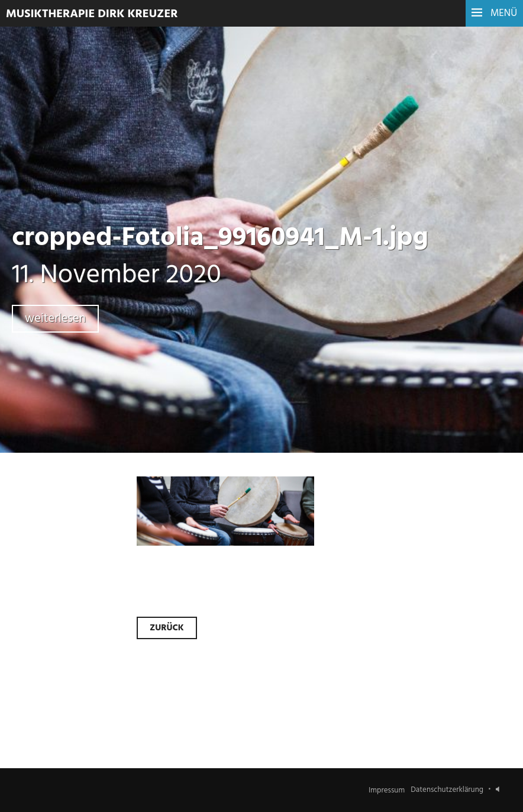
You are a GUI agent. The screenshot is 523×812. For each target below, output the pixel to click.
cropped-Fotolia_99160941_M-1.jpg (220, 239)
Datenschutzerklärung (447, 790)
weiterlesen (55, 319)
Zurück (167, 628)
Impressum (387, 790)
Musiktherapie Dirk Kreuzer (92, 14)
